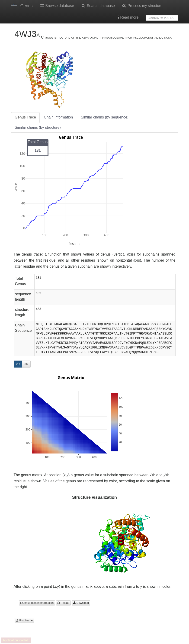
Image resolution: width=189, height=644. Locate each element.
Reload (63, 603)
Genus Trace (26, 117)
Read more (128, 17)
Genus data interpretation (37, 603)
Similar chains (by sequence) (105, 117)
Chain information (58, 117)
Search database (98, 6)
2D (18, 364)
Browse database (57, 6)
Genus (27, 6)
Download (81, 603)
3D (26, 364)
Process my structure (142, 6)
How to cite (24, 620)
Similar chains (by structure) (38, 127)
